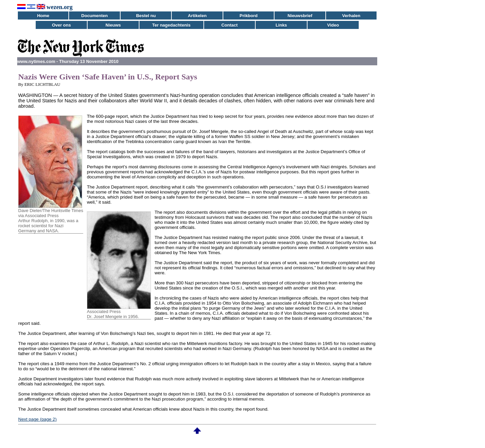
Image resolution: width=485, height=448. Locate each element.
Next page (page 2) (37, 419)
